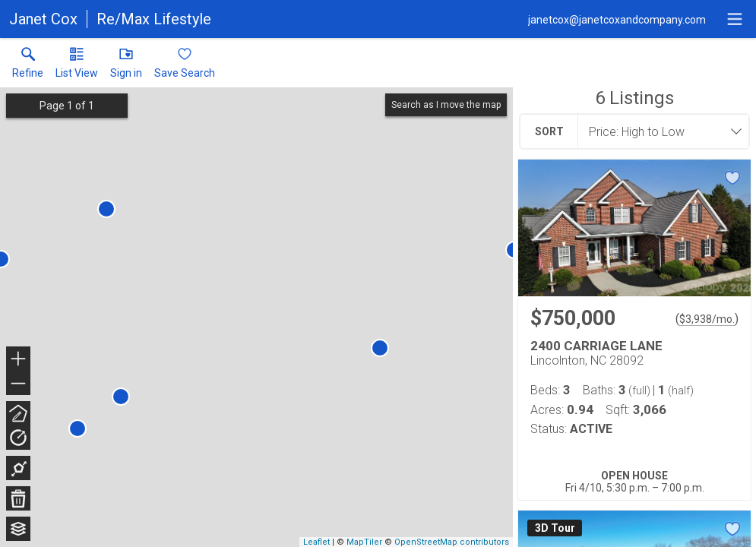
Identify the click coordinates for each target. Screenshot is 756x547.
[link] (28, 66)
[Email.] (617, 19)
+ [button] (19, 360)
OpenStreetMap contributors (452, 542)
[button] (77, 66)
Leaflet (316, 542)
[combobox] (659, 131)
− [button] (18, 384)
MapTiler (364, 542)
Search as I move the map (446, 105)
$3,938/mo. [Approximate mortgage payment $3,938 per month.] (707, 319)
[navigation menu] (735, 19)
